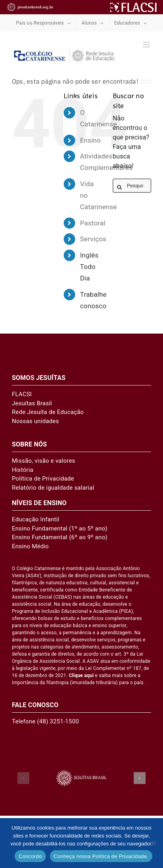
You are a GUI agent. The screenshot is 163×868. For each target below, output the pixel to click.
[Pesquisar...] (132, 186)
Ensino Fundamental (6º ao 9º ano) (60, 537)
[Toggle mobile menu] (147, 45)
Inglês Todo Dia (89, 267)
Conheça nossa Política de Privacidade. (101, 856)
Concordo (30, 856)
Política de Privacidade (43, 479)
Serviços (93, 239)
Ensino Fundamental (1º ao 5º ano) (60, 528)
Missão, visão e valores (44, 461)
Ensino (90, 140)
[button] (23, 778)
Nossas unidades (35, 421)
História (23, 470)
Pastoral (93, 223)
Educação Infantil (36, 519)
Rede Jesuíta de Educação (48, 412)
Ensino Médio (30, 546)
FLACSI (22, 394)
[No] (153, 843)
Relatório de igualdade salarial (53, 488)
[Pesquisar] (120, 187)
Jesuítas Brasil (32, 403)
